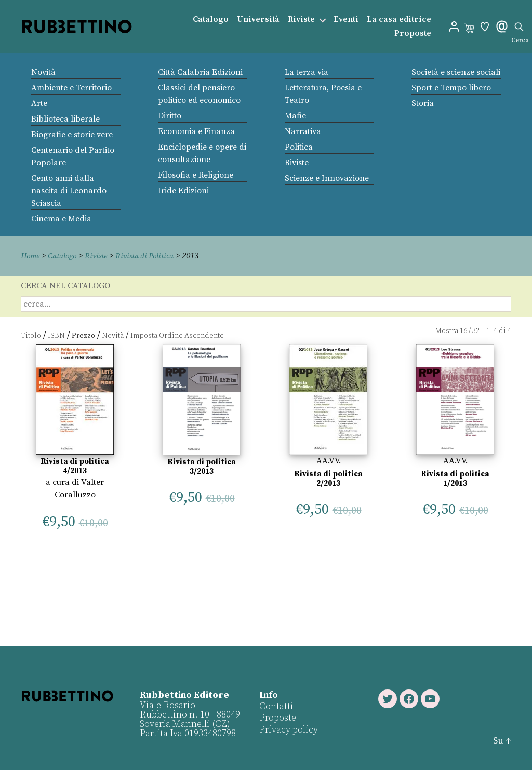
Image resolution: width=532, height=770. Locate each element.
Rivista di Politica (151, 256)
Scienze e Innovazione (327, 178)
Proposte (413, 34)
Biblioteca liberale (65, 119)
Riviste (301, 19)
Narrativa (303, 131)
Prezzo (83, 335)
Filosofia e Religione (196, 175)
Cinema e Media (61, 219)
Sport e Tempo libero (451, 88)
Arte (39, 103)
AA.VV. (329, 460)
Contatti (276, 706)
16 (463, 330)
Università (258, 19)
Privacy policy (288, 729)
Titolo (31, 335)
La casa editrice (399, 19)
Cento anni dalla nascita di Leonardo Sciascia (69, 191)
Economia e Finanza (196, 131)
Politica (299, 147)
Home (31, 256)
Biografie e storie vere (72, 135)
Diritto (170, 116)
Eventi (346, 19)
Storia (423, 103)
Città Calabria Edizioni (200, 72)
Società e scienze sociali (456, 72)
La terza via (307, 72)
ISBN (56, 335)
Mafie (295, 116)
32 (476, 330)
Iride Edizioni (183, 191)
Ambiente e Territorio (71, 88)
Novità (43, 72)
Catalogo (211, 19)
